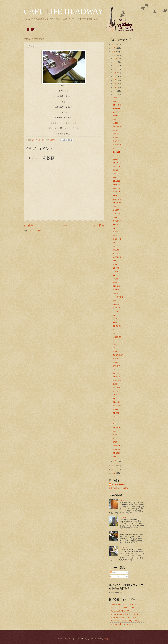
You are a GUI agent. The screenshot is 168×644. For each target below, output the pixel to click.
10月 (116, 66)
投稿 (113, 572)
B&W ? (116, 130)
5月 (115, 84)
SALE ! (116, 283)
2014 (114, 466)
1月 (115, 461)
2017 (114, 48)
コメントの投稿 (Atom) (37, 231)
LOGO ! (116, 264)
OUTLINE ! (117, 214)
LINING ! (116, 449)
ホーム (64, 225)
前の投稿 (99, 225)
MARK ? (116, 138)
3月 (115, 91)
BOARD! (123, 517)
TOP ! (115, 319)
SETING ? (117, 105)
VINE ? (116, 196)
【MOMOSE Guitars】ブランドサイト (123, 618)
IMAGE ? (117, 188)
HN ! (115, 301)
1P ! (115, 340)
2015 (114, 55)
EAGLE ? (117, 308)
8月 (115, 73)
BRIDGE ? (117, 163)
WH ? (115, 243)
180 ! (115, 424)
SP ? (115, 315)
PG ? (115, 322)
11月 (116, 62)
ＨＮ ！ (117, 420)
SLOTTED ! (118, 261)
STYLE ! (116, 232)
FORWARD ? (118, 355)
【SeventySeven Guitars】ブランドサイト (125, 621)
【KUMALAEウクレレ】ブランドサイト (124, 611)
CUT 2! (116, 112)
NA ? (115, 246)
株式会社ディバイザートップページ (123, 604)
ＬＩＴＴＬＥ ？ (120, 297)
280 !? (115, 391)
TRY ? (115, 134)
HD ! (115, 431)
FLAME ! (116, 108)
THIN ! (116, 344)
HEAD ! (116, 250)
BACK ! (116, 304)
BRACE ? (123, 547)
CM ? (115, 206)
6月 (115, 80)
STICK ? (116, 442)
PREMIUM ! (118, 428)
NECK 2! (116, 167)
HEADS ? (117, 235)
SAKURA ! (117, 359)
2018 (114, 45)
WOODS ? (117, 337)
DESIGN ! (117, 406)
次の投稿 (28, 225)
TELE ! (116, 217)
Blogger (106, 639)
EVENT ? (117, 366)
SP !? (115, 228)
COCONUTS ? (119, 199)
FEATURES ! (118, 388)
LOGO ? (116, 351)
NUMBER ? (118, 446)
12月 (116, 58)
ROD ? (116, 177)
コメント (115, 577)
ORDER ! (117, 210)
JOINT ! (116, 272)
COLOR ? (117, 221)
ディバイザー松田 (118, 485)
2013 (114, 469)
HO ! (115, 101)
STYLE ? (117, 254)
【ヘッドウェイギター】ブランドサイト (124, 607)
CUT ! (115, 119)
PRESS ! (116, 453)
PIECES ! (123, 500)
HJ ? (115, 438)
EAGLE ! (116, 152)
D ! (114, 330)
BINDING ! (117, 224)
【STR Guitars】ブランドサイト (121, 624)
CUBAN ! (117, 116)
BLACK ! (116, 185)
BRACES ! (117, 181)
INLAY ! (116, 373)
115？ (115, 333)
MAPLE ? (117, 141)
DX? (115, 148)
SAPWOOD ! (118, 145)
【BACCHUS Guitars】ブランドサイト (124, 614)
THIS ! (115, 174)
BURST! (123, 532)
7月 (115, 76)
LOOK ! (116, 268)
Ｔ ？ (116, 312)
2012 (114, 473)
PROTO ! (117, 413)
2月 (115, 95)
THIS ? (116, 98)
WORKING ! (118, 257)
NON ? (116, 456)
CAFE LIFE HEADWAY (64, 11)
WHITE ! (116, 348)
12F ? (115, 156)
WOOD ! (116, 123)
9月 (115, 69)
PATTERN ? (118, 127)
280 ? (115, 370)
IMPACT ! (117, 159)
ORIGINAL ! (118, 239)
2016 (114, 52)
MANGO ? (117, 380)
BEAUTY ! (117, 203)
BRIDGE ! (117, 326)
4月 (115, 87)
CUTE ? (116, 293)
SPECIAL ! (117, 286)
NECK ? (116, 170)
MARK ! (116, 409)
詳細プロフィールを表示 (118, 488)
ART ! (115, 275)
